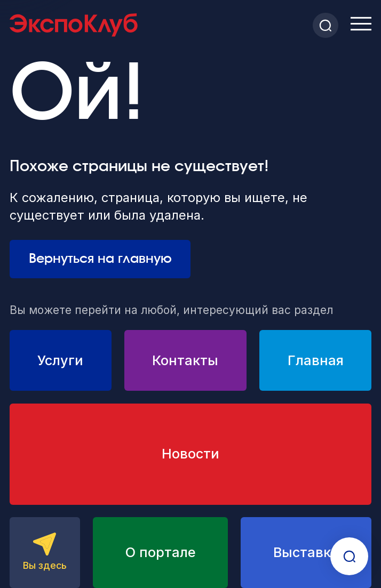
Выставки (306, 552)
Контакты (185, 360)
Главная (316, 360)
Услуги (60, 360)
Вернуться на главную (100, 259)
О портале (161, 552)
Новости (190, 454)
